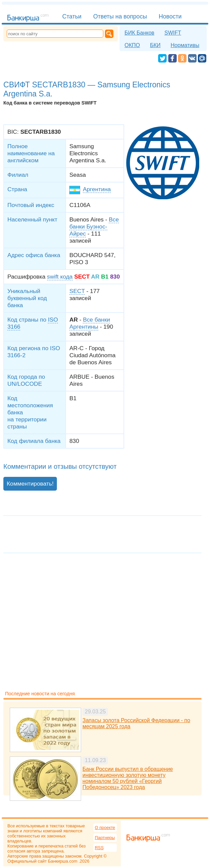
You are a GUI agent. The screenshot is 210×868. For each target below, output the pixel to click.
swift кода (60, 277)
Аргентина (97, 189)
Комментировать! (30, 484)
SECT (77, 291)
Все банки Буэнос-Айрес (94, 226)
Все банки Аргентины (90, 323)
